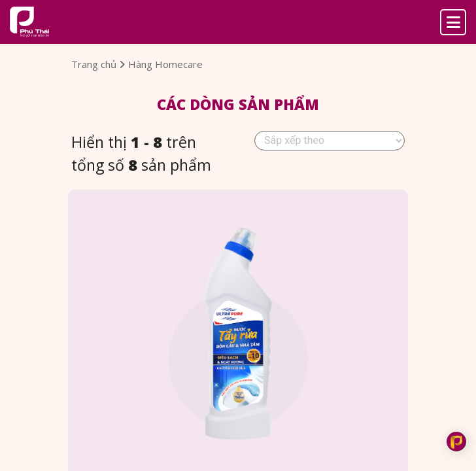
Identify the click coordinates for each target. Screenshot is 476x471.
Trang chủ (98, 64)
